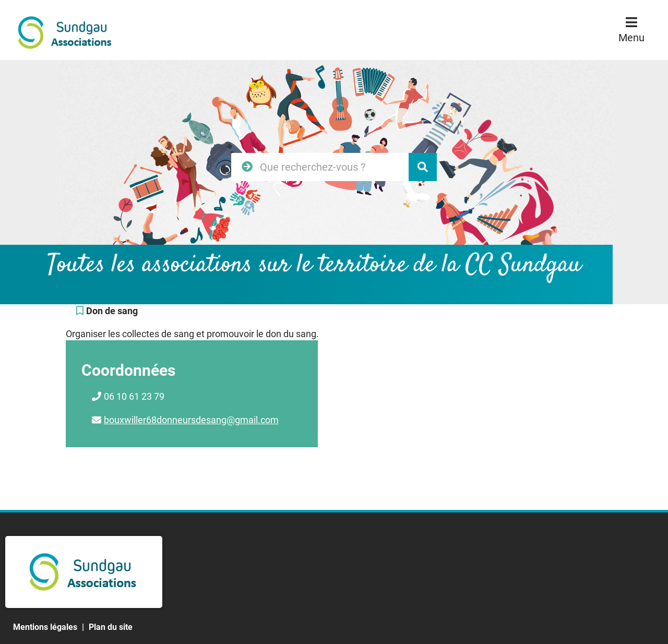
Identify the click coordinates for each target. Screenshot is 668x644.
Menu (631, 38)
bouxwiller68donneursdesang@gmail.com (191, 420)
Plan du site (111, 627)
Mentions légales (45, 627)
